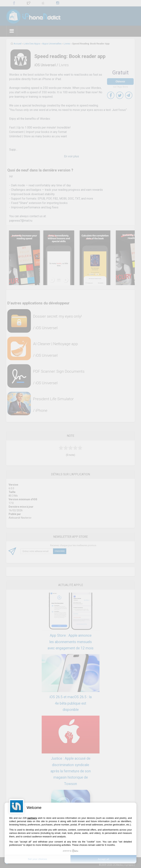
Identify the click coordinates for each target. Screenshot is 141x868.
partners (32, 818)
